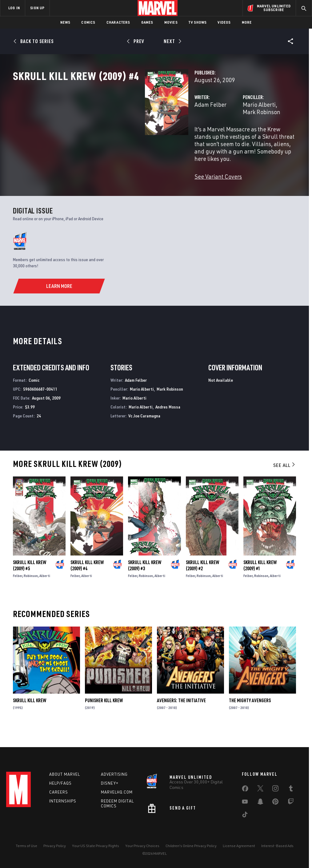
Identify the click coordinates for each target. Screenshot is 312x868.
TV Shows (198, 22)
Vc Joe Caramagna (144, 430)
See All (285, 480)
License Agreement (239, 846)
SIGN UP (37, 8)
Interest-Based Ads (277, 846)
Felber (18, 590)
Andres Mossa (168, 421)
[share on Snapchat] (260, 803)
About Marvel (65, 774)
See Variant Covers (126, 181)
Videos (224, 22)
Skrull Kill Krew (30, 715)
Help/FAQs (60, 783)
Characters (118, 22)
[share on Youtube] (245, 803)
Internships (63, 801)
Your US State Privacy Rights (96, 846)
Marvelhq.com (117, 792)
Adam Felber (118, 131)
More (247, 22)
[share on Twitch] (291, 803)
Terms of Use (26, 846)
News (65, 22)
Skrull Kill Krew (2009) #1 (260, 580)
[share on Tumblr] (291, 790)
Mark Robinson (251, 131)
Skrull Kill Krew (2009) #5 (30, 580)
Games (147, 22)
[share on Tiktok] (245, 816)
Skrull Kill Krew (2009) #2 (202, 580)
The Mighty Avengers (250, 715)
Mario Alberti (213, 131)
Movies (171, 22)
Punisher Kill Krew (104, 715)
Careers (59, 792)
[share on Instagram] (275, 790)
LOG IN (14, 8)
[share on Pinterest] (275, 803)
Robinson (31, 590)
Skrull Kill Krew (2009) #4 (87, 580)
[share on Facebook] (245, 790)
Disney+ (110, 783)
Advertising (114, 774)
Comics (88, 22)
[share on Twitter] (260, 790)
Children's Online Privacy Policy (191, 846)
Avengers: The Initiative (181, 715)
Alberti (45, 590)
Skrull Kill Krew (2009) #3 (145, 580)
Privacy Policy (55, 846)
